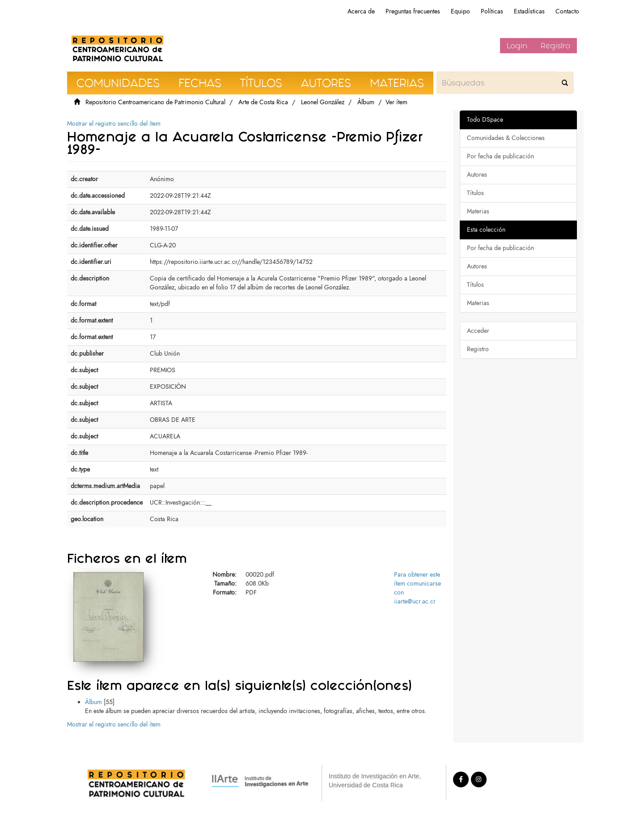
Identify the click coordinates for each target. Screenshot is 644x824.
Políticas (492, 11)
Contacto (567, 11)
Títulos (475, 193)
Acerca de (361, 11)
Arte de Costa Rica (263, 102)
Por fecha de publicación (500, 156)
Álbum (366, 102)
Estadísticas (529, 11)
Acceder (478, 331)
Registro (555, 46)
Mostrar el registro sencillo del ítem (114, 124)
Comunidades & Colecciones (506, 138)
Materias (478, 211)
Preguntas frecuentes (413, 11)
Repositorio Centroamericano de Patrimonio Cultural (155, 102)
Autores (477, 175)
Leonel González (323, 102)
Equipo (460, 11)
